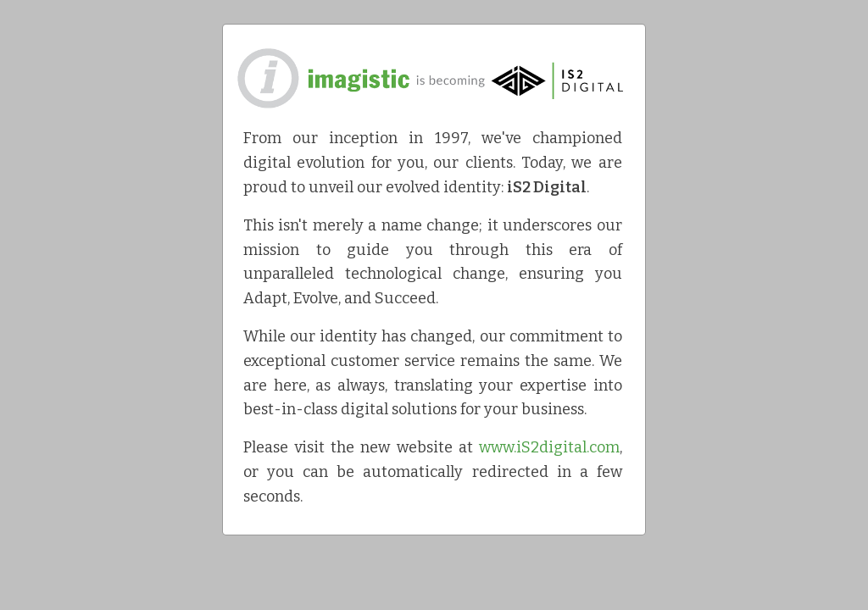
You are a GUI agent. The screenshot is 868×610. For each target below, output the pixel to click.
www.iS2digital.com (549, 447)
